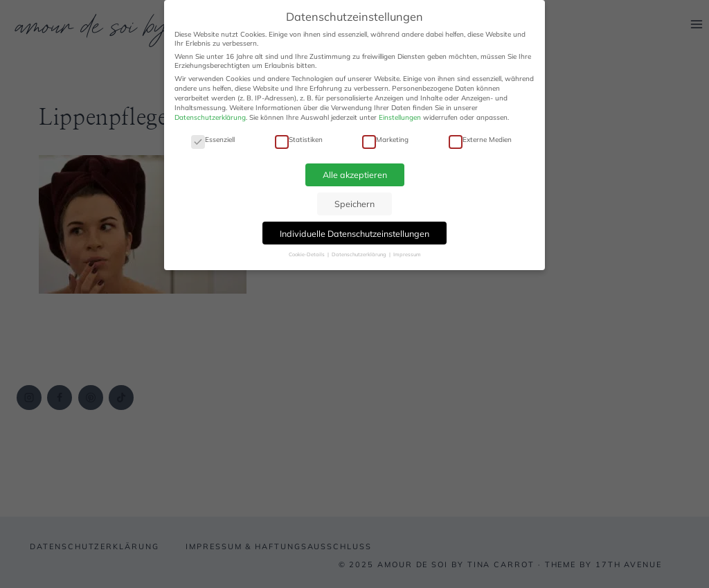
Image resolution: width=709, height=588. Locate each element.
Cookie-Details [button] (307, 254)
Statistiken (299, 140)
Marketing (385, 140)
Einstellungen (400, 117)
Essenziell (213, 140)
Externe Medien (480, 140)
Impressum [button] (407, 254)
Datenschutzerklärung (210, 117)
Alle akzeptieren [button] (355, 175)
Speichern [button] (354, 204)
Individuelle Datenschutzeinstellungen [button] (354, 233)
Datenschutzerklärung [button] (360, 254)
